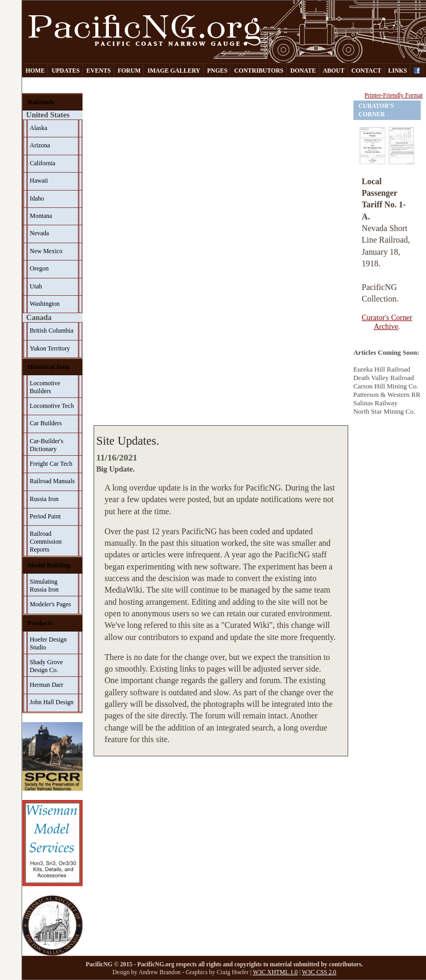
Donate (303, 71)
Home (35, 71)
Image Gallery (174, 71)
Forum (129, 71)
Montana (41, 216)
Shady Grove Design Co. (47, 666)
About (334, 71)
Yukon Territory (50, 348)
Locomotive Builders (45, 387)
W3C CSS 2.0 (319, 972)
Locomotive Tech (52, 406)
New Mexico (46, 251)
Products (40, 623)
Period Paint (45, 516)
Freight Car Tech (51, 464)
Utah (36, 286)
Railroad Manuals (53, 481)
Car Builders (46, 423)
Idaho (37, 198)
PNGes (217, 71)
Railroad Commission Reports (46, 542)
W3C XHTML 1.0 (275, 972)
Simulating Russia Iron (44, 586)
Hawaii (39, 181)
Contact (366, 71)
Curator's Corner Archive (387, 322)
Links (398, 71)
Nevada (40, 233)
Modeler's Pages (50, 604)
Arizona (40, 145)
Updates (65, 71)
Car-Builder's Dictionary (47, 445)
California (43, 163)
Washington (45, 304)
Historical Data (49, 367)
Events (98, 71)
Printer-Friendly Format (394, 96)
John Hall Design (52, 702)
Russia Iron (44, 499)
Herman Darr (47, 685)
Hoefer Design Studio (48, 643)
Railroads (41, 102)
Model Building (49, 565)
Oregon (39, 268)
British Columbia (52, 331)
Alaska (39, 128)
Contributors (259, 71)
